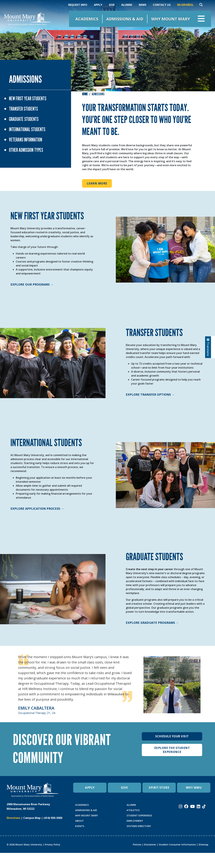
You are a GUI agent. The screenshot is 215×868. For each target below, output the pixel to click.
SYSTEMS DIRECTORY (139, 826)
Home (85, 94)
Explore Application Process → (37, 509)
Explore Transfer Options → (150, 394)
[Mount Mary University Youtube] (192, 806)
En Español (185, 5)
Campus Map (32, 818)
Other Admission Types (26, 150)
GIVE (124, 788)
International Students (27, 129)
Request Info (78, 5)
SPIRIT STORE (159, 788)
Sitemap (203, 845)
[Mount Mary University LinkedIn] (198, 806)
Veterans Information (26, 140)
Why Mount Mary (171, 19)
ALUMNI (131, 805)
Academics (87, 19)
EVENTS (80, 826)
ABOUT (79, 821)
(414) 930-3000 (53, 818)
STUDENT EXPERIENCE (139, 815)
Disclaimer (150, 845)
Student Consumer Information (177, 845)
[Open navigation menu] (201, 19)
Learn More (97, 183)
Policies (137, 845)
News (143, 5)
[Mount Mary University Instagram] (180, 806)
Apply (98, 5)
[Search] (201, 5)
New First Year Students (28, 98)
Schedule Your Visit (172, 736)
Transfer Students (23, 109)
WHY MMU (194, 788)
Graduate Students (24, 119)
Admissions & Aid (125, 19)
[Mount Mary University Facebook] (186, 806)
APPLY (90, 788)
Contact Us (162, 5)
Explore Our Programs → (32, 284)
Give (112, 5)
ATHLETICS (133, 810)
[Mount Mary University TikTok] (204, 806)
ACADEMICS (82, 805)
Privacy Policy (53, 845)
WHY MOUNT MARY (87, 815)
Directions (13, 818)
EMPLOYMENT (135, 821)
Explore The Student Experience (172, 750)
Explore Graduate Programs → (152, 623)
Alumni (127, 5)
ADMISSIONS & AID (86, 810)
